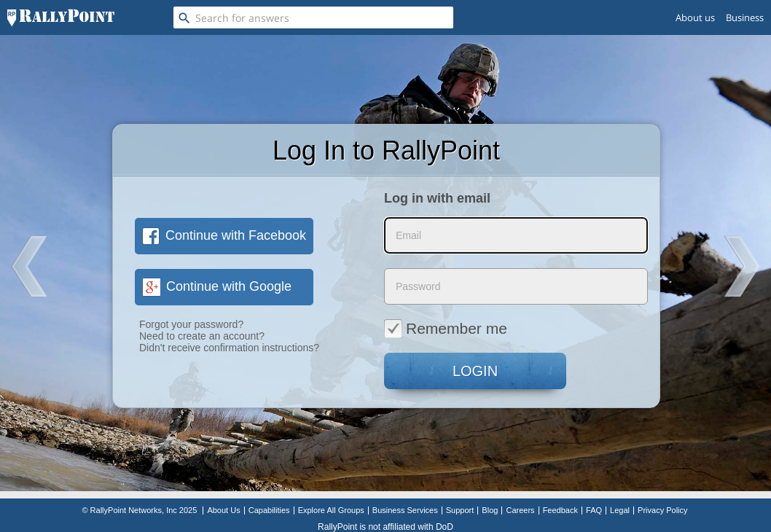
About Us (223, 510)
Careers (520, 510)
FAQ (594, 510)
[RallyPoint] (61, 17)
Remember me (446, 328)
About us (695, 17)
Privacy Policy (662, 510)
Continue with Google (217, 286)
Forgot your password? (191, 324)
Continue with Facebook (224, 235)
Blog (490, 510)
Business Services (405, 510)
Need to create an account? (202, 336)
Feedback (560, 510)
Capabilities (269, 510)
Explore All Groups (331, 510)
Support (460, 510)
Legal (620, 510)
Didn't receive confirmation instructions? (229, 348)
